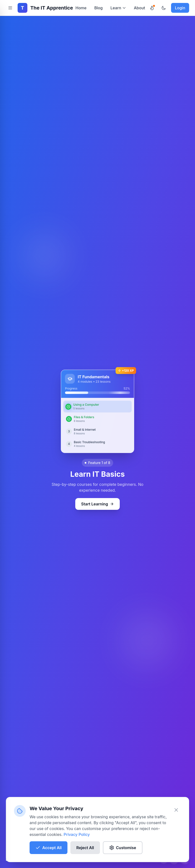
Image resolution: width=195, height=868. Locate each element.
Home (81, 8)
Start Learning (97, 504)
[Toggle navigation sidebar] (10, 8)
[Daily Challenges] (152, 8)
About (140, 8)
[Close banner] (176, 810)
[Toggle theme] (164, 8)
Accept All (49, 848)
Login (180, 8)
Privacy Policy (77, 834)
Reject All (85, 848)
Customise (123, 848)
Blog (98, 8)
